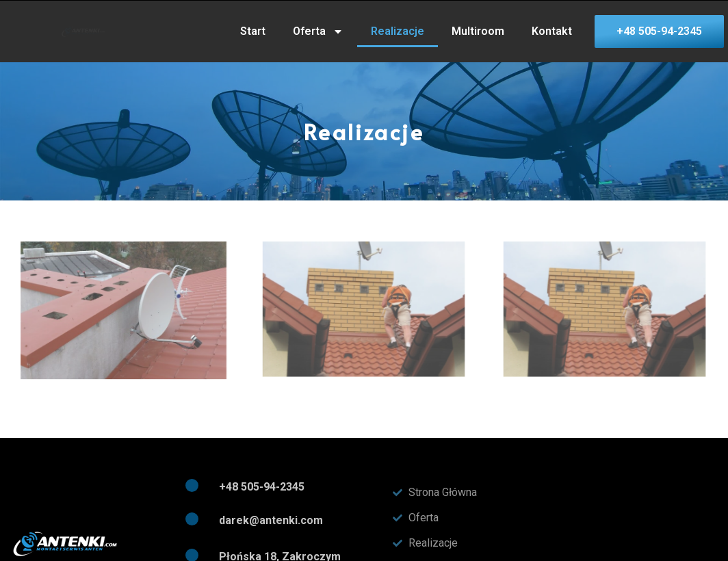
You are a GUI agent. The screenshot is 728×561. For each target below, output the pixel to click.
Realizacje (398, 31)
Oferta (318, 31)
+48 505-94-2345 (262, 487)
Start (253, 31)
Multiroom (478, 31)
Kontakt (552, 31)
